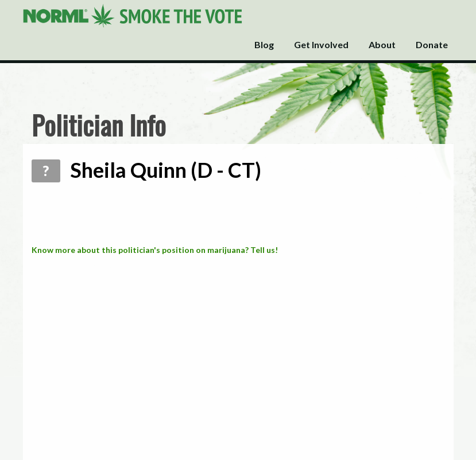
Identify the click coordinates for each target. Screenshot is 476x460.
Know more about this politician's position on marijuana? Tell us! (155, 250)
